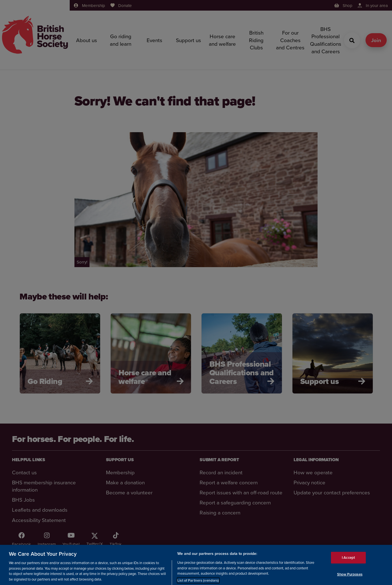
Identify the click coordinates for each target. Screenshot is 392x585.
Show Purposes (350, 578)
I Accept (348, 561)
